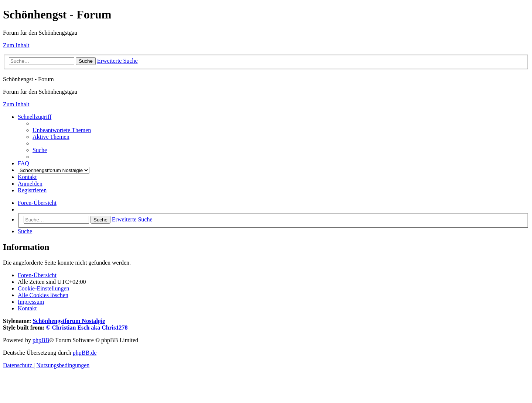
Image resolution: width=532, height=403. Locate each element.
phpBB (41, 340)
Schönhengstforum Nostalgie (69, 321)
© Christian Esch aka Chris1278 (87, 328)
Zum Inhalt (16, 45)
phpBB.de (85, 353)
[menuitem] (62, 130)
